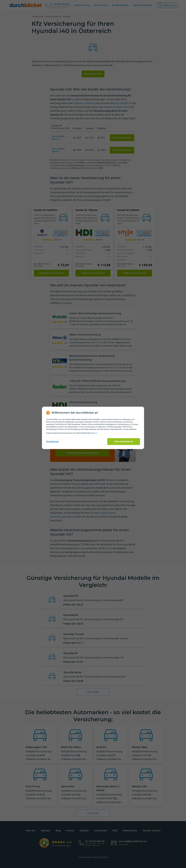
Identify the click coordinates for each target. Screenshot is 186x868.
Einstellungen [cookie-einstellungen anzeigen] (52, 442)
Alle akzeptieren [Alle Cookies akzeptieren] (124, 442)
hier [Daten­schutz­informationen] (96, 433)
